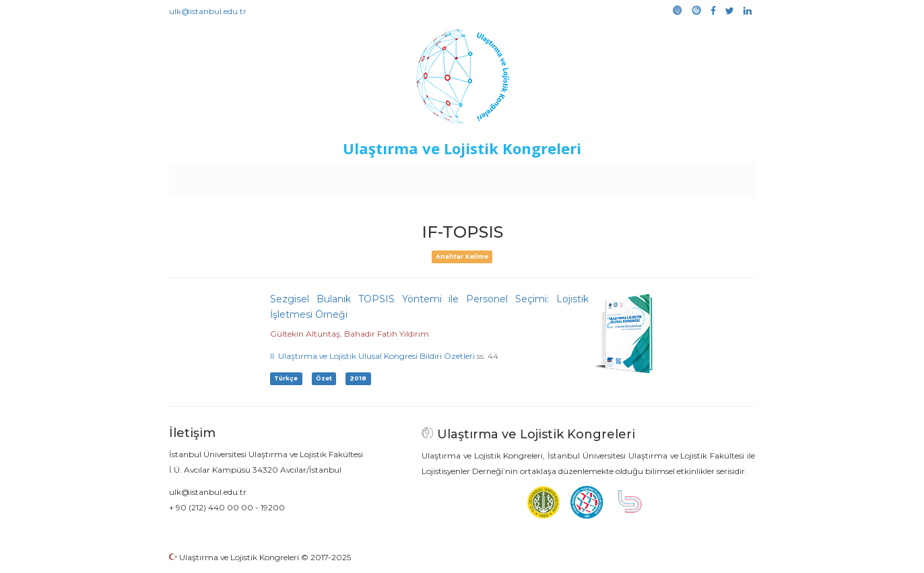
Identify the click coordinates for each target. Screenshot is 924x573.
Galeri (665, 176)
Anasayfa (226, 176)
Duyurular (496, 176)
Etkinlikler (441, 176)
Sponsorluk (555, 176)
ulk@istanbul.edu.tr (208, 11)
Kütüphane (616, 176)
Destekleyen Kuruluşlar (355, 176)
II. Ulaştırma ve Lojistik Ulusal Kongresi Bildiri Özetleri (372, 356)
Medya (704, 176)
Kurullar (274, 176)
